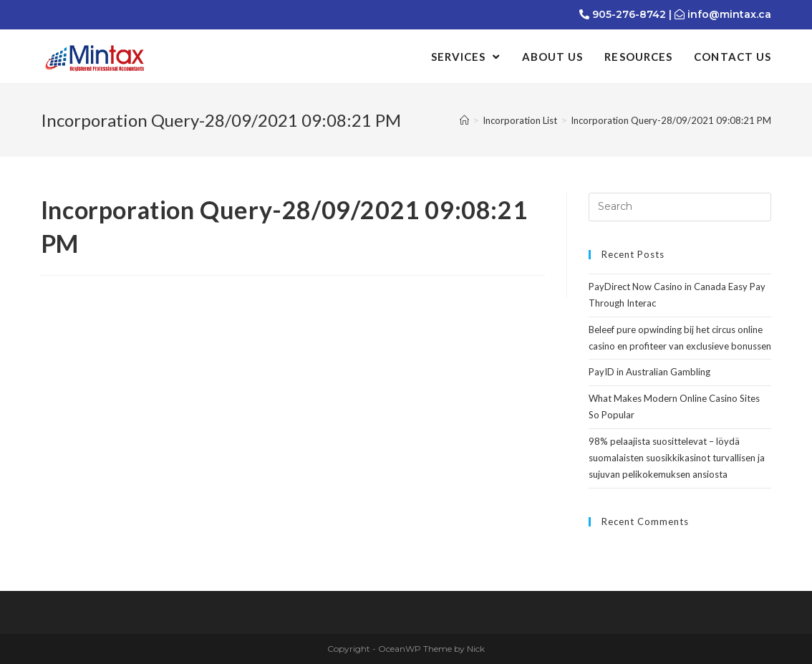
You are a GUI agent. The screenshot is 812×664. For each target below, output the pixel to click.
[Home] (464, 120)
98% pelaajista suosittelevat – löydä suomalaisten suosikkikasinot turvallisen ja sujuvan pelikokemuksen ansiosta (677, 458)
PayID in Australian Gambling (649, 372)
